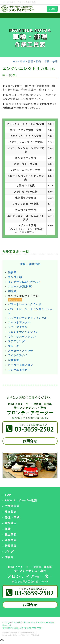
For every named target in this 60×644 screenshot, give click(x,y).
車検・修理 (51, 61)
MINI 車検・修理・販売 (27, 61)
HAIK (37, 635)
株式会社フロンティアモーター (32, 622)
